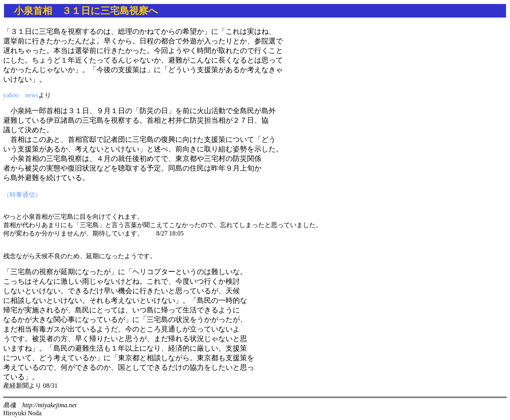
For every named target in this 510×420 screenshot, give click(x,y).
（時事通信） (22, 195)
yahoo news (21, 95)
